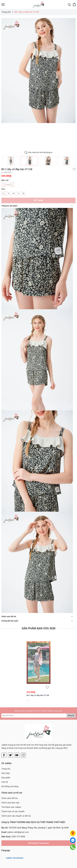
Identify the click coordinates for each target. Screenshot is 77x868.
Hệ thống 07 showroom (38, 843)
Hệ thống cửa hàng (10, 786)
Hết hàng (38, 200)
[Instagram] (23, 755)
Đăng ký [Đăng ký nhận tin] (71, 715)
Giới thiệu (6, 773)
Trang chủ (6, 769)
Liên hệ (5, 782)
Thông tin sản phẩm (37, 206)
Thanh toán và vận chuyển (13, 811)
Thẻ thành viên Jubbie (11, 807)
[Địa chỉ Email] (34, 716)
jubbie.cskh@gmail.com (18, 832)
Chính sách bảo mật (10, 803)
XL (24, 193)
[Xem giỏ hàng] (74, 5)
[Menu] (3, 5)
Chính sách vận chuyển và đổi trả (16, 816)
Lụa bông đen (8, 185)
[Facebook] (4, 755)
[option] (38, 71)
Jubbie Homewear (15, 858)
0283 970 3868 (18, 837)
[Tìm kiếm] (69, 5)
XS (4, 193)
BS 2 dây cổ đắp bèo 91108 (38, 695)
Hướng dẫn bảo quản (37, 621)
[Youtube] (17, 755)
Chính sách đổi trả (37, 616)
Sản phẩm (6, 778)
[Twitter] (10, 755)
